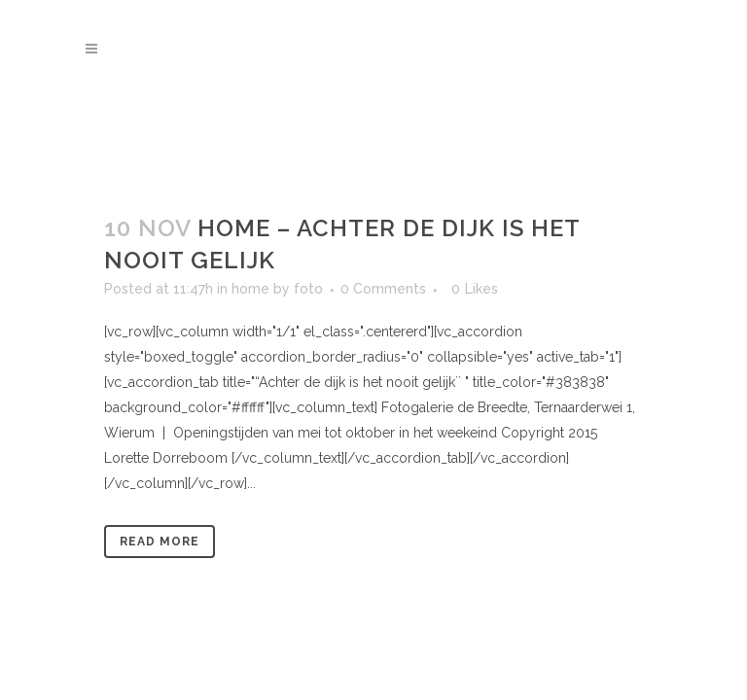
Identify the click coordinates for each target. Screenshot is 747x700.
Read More (160, 542)
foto (308, 289)
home (250, 289)
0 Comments (383, 289)
